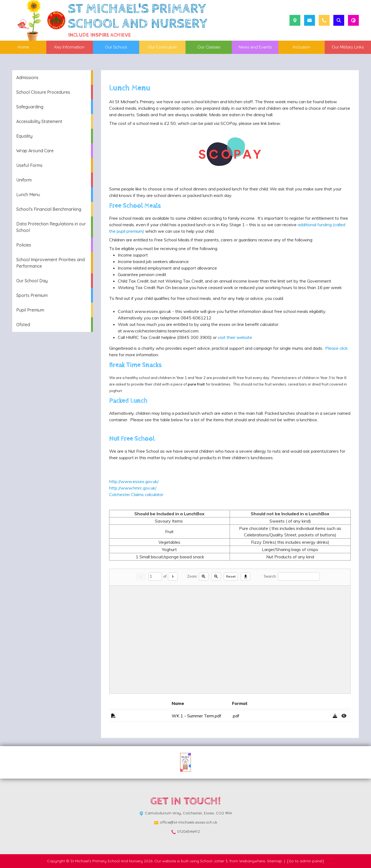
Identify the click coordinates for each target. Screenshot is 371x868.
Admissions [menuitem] (27, 77)
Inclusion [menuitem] (302, 47)
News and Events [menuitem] (255, 47)
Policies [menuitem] (24, 245)
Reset (231, 576)
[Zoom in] (204, 577)
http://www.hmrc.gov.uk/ (133, 488)
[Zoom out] (216, 577)
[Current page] (155, 576)
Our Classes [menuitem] (209, 47)
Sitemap (274, 861)
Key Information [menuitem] (69, 47)
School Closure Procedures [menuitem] (43, 92)
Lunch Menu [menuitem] (28, 195)
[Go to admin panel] (305, 861)
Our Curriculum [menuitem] (162, 47)
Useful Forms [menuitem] (29, 165)
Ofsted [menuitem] (23, 325)
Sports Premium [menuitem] (32, 295)
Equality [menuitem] (24, 136)
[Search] (299, 576)
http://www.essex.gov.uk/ (134, 481)
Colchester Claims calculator (136, 494)
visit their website (235, 337)
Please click (335, 348)
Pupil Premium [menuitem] (30, 310)
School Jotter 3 (214, 861)
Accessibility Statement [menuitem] (39, 121)
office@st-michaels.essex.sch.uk (188, 822)
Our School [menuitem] (116, 47)
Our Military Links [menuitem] (348, 47)
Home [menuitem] (23, 47)
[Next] (173, 577)
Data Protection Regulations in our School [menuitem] (51, 227)
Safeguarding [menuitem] (30, 107)
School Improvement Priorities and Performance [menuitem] (51, 263)
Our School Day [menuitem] (32, 281)
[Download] (246, 577)
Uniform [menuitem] (24, 180)
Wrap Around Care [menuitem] (35, 151)
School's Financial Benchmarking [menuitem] (49, 209)
